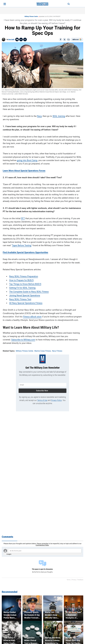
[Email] (69, 39)
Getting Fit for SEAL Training (22, 288)
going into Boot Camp (27, 160)
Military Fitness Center (31, 16)
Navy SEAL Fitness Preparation (24, 276)
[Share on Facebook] (61, 39)
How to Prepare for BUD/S (21, 280)
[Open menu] (5, 4)
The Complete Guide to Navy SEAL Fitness (29, 292)
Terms (69, 580)
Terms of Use (42, 400)
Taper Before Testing (22, 245)
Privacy (74, 580)
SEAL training (59, 116)
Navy (39, 116)
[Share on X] (65, 39)
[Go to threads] (17, 39)
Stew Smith (11, 39)
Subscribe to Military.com (23, 340)
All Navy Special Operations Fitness (26, 303)
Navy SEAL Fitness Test (20, 299)
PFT (23, 218)
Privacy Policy (56, 400)
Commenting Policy (42, 545)
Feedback (80, 580)
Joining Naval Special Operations (25, 295)
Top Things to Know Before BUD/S (25, 284)
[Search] (69, 4)
